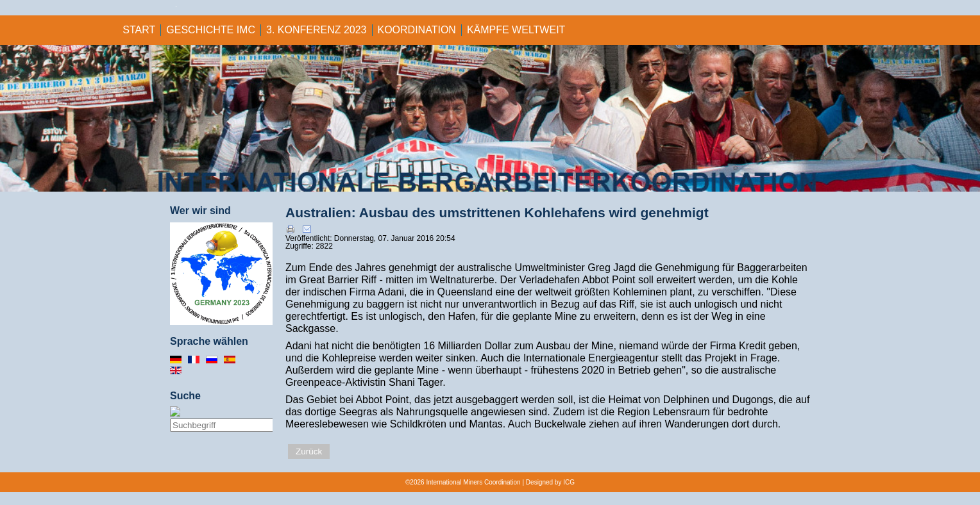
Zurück (309, 451)
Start (139, 30)
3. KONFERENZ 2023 (317, 30)
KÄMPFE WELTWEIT (516, 30)
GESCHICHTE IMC (211, 30)
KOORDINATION (417, 30)
